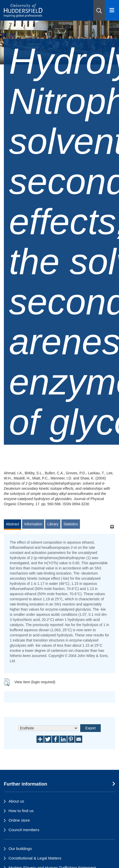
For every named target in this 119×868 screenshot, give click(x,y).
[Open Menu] (112, 10)
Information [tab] (33, 524)
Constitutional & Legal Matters (35, 858)
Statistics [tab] (71, 524)
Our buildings (20, 849)
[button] (99, 10)
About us (16, 801)
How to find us (21, 811)
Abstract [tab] (12, 524)
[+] (112, 526)
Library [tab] (53, 524)
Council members (24, 830)
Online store (19, 820)
